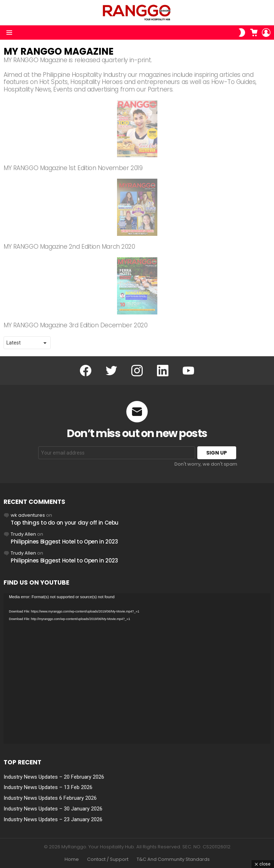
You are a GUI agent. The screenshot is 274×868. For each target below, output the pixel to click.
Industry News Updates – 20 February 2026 (54, 777)
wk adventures (28, 515)
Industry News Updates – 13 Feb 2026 (48, 787)
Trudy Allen (23, 534)
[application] (137, 668)
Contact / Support (108, 859)
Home (72, 859)
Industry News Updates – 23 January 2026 (53, 819)
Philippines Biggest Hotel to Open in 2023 (64, 542)
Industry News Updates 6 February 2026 (50, 798)
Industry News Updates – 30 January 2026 (53, 809)
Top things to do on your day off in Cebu (65, 523)
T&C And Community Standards (173, 859)
